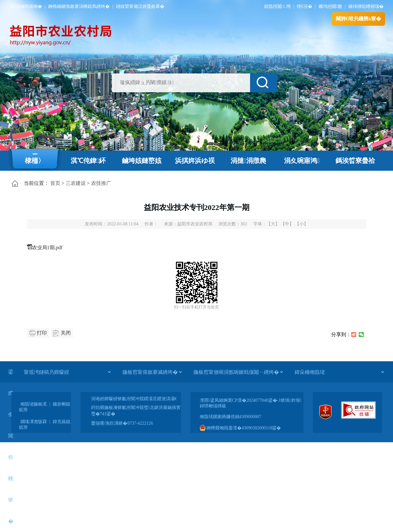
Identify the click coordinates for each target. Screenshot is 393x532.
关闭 (66, 333)
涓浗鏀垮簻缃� (26, 6)
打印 (42, 333)
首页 (55, 183)
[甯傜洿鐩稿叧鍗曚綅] (67, 372)
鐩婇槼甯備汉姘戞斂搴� (140, 6)
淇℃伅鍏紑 (88, 161)
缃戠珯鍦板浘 (34, 404)
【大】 (273, 224)
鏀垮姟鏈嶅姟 (142, 161)
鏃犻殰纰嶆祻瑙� (366, 6)
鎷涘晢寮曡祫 (355, 161)
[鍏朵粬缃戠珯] (339, 372)
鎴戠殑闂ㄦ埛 (277, 6)
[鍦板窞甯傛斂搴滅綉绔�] (152, 372)
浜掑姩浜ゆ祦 (195, 161)
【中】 (287, 224)
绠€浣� (305, 6)
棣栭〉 (35, 161)
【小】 (302, 224)
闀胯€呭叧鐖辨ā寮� (358, 19)
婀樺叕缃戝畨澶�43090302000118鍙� (240, 428)
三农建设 (76, 183)
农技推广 (101, 183)
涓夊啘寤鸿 (302, 161)
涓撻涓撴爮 (248, 161)
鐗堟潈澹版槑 (34, 422)
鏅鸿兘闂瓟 (330, 6)
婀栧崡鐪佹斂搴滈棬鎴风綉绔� (79, 6)
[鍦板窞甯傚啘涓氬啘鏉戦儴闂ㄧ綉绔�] (238, 372)
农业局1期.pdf (47, 247)
